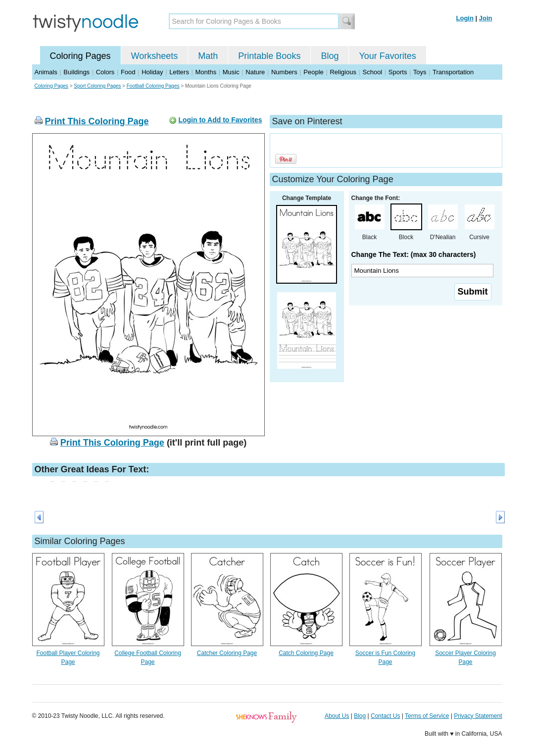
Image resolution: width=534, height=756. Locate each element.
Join (486, 18)
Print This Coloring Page (97, 121)
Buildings (76, 72)
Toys (420, 72)
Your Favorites (387, 56)
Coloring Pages (80, 56)
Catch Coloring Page (306, 653)
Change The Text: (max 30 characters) (414, 254)
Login (465, 18)
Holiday (152, 72)
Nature (255, 72)
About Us (337, 716)
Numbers (284, 72)
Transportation (453, 72)
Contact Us (385, 716)
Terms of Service (427, 716)
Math (208, 56)
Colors (105, 72)
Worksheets (155, 56)
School (373, 72)
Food (128, 72)
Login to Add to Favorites (220, 120)
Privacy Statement (478, 716)
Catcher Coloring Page (227, 653)
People (313, 72)
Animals (46, 72)
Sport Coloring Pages (97, 86)
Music (231, 72)
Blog (330, 56)
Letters (179, 72)
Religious (343, 72)
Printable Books (269, 56)
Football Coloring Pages (153, 86)
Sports (398, 72)
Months (206, 72)
